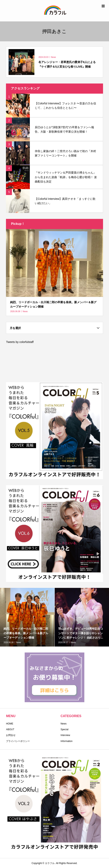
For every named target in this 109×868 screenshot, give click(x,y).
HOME (10, 724)
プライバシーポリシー (18, 741)
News (63, 724)
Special (64, 729)
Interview (65, 735)
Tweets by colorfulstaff (20, 342)
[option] (27, 617)
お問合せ (11, 735)
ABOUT (10, 729)
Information (66, 741)
